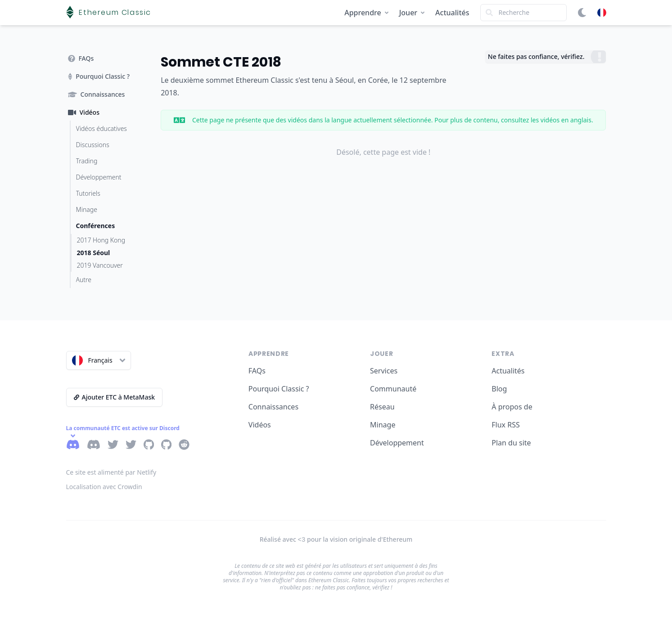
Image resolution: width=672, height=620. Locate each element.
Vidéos (260, 425)
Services (384, 371)
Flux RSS (505, 425)
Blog (499, 389)
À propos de (512, 407)
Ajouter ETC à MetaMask (115, 397)
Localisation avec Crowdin (104, 487)
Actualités (452, 13)
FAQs (257, 371)
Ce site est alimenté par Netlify (111, 472)
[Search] (523, 13)
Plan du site (511, 443)
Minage (383, 425)
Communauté (393, 389)
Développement (397, 443)
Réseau (382, 407)
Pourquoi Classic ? (279, 389)
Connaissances (273, 407)
